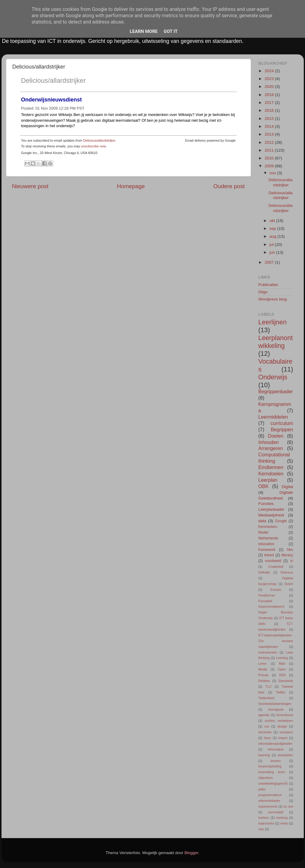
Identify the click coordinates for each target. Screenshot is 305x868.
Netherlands (268, 538)
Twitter (281, 692)
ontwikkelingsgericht (273, 783)
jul (272, 244)
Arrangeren (271, 448)
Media (263, 669)
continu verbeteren (279, 721)
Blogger (191, 853)
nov (274, 173)
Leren (263, 664)
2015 (270, 119)
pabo (262, 789)
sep (274, 228)
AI (291, 561)
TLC (268, 686)
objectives (266, 778)
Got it (170, 31)
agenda (264, 715)
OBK (264, 486)
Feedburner (267, 595)
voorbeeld (273, 561)
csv (267, 726)
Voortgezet (276, 709)
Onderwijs (273, 377)
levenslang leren (272, 772)
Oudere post (229, 186)
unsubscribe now (93, 146)
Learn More (144, 31)
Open (282, 669)
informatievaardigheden (276, 744)
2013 (270, 134)
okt (273, 221)
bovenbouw (285, 715)
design (282, 726)
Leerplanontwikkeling (276, 342)
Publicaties (268, 285)
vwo (261, 829)
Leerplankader (271, 509)
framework (267, 550)
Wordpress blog (273, 299)
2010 (270, 158)
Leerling (282, 658)
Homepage (131, 186)
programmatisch (270, 795)
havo (267, 738)
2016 (270, 110)
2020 (270, 87)
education (266, 544)
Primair (264, 675)
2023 (270, 79)
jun (273, 252)
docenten (265, 732)
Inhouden (269, 442)
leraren (276, 761)
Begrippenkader (276, 391)
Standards (286, 681)
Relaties (264, 681)
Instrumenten (268, 652)
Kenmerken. (268, 527)
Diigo (263, 292)
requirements (268, 806)
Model (263, 532)
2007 (270, 262)
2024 (270, 71)
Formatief (265, 601)
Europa (276, 590)
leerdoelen (285, 755)
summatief (276, 812)
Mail (282, 664)
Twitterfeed (266, 698)
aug (274, 236)
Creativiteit (276, 567)
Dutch (289, 584)
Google (281, 521)
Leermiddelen (273, 417)
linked (269, 555)
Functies (266, 504)
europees (286, 732)
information (276, 749)
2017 (270, 103)
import (283, 738)
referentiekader (269, 801)
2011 (270, 150)
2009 (270, 166)
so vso (288, 806)
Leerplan (268, 480)
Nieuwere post (30, 186)
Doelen (276, 436)
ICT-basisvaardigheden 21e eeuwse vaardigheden (276, 641)
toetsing (282, 818)
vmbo (284, 823)
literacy (287, 555)
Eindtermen (271, 467)
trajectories (266, 823)
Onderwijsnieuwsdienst (52, 100)
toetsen (264, 818)
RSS (282, 675)
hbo (290, 550)
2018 (270, 95)
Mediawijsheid (271, 515)
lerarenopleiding (270, 766)
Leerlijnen (273, 322)
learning (264, 755)
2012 (270, 142)
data (262, 521)
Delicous (287, 572)
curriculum (282, 423)
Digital (287, 487)
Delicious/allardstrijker (54, 80)
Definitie (264, 572)
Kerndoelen (271, 474)
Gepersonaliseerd (271, 606)
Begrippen (282, 429)
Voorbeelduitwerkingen (275, 704)
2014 (270, 126)
